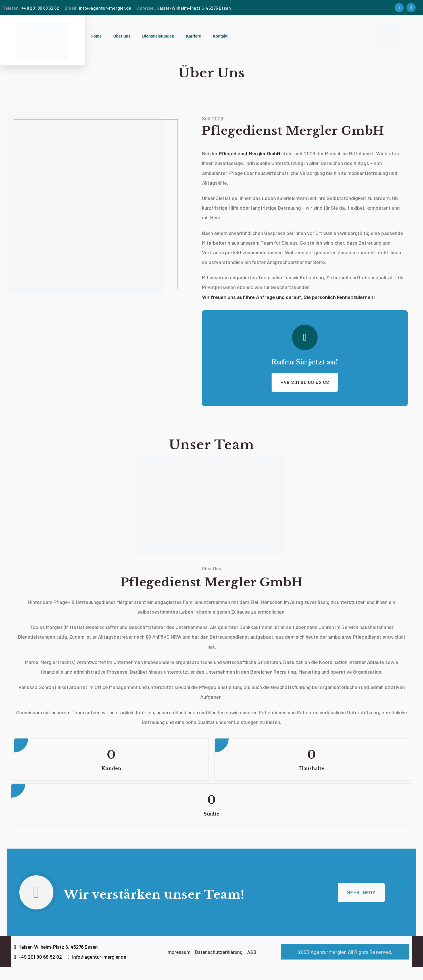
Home (96, 36)
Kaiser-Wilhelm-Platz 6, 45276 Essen (184, 8)
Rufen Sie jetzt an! (305, 363)
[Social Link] (399, 8)
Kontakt (220, 36)
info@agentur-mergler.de (98, 8)
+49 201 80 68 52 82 (31, 8)
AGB (252, 964)
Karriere (193, 36)
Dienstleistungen (158, 36)
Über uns (122, 36)
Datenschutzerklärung (219, 964)
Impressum (179, 964)
